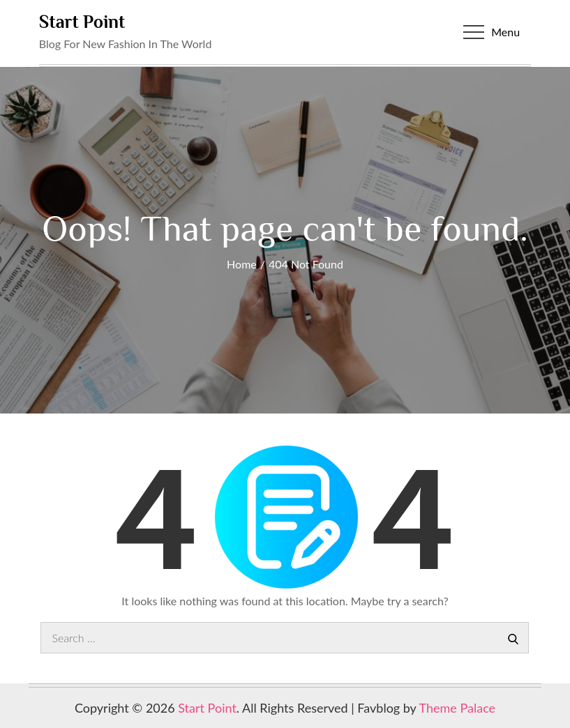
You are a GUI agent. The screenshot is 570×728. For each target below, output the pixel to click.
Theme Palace (458, 708)
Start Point (82, 22)
